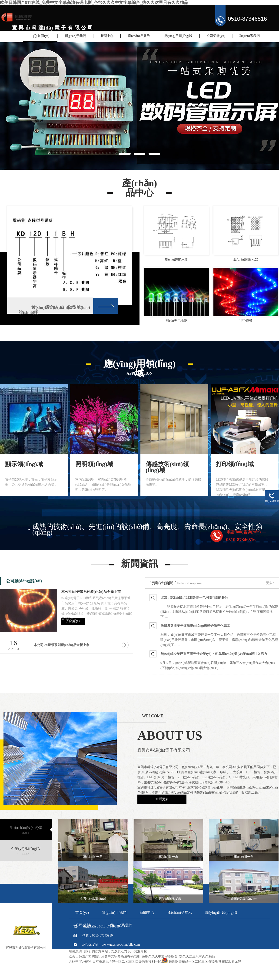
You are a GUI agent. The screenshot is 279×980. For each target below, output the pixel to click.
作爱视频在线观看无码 (225, 962)
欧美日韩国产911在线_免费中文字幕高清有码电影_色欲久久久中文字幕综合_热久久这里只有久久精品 (94, 3)
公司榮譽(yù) (216, 36)
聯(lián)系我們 (249, 36)
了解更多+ (73, 621)
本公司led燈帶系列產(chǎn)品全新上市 (91, 592)
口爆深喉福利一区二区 (152, 962)
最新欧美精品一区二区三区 (188, 962)
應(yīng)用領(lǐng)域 (178, 36)
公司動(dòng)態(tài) (24, 581)
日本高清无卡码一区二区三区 (113, 962)
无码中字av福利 (80, 962)
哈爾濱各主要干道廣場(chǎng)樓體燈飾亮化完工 (195, 626)
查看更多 (162, 799)
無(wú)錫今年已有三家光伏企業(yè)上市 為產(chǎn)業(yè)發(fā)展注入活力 (214, 654)
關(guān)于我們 (75, 36)
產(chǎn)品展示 (139, 36)
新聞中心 (107, 36)
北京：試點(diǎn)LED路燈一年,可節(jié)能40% (194, 598)
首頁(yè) (44, 36)
